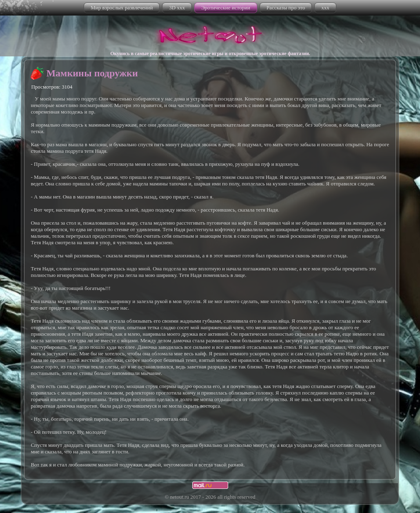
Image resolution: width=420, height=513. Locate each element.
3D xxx (177, 8)
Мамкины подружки (92, 73)
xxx (325, 8)
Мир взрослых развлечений (122, 8)
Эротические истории (226, 8)
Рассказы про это (286, 8)
